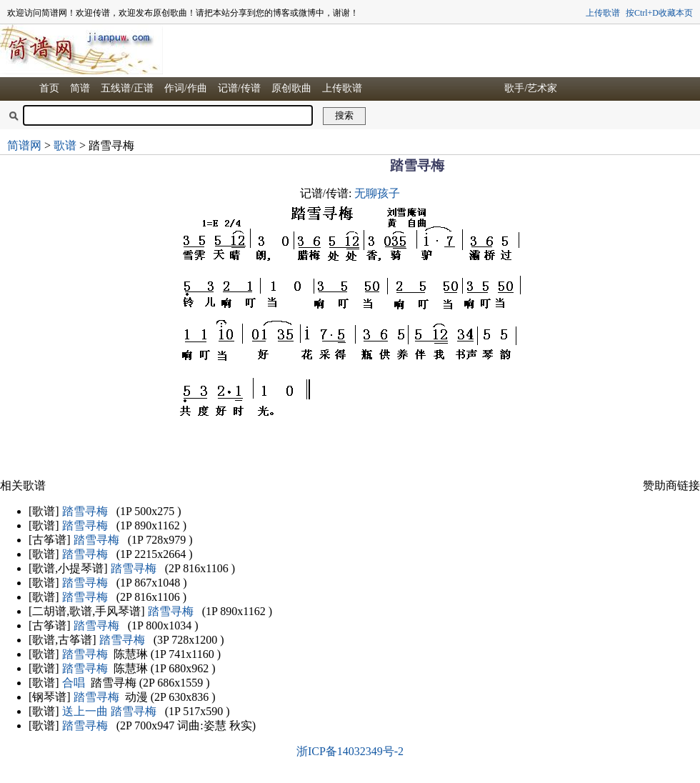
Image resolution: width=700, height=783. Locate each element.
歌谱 (65, 145)
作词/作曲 (186, 88)
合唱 (74, 683)
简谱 (80, 88)
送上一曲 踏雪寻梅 (109, 711)
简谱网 (24, 145)
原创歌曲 (291, 88)
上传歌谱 (603, 13)
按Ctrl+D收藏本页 (659, 13)
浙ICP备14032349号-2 (350, 751)
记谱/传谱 (239, 88)
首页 (49, 88)
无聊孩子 (377, 193)
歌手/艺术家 (531, 88)
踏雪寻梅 (85, 511)
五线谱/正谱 (127, 88)
